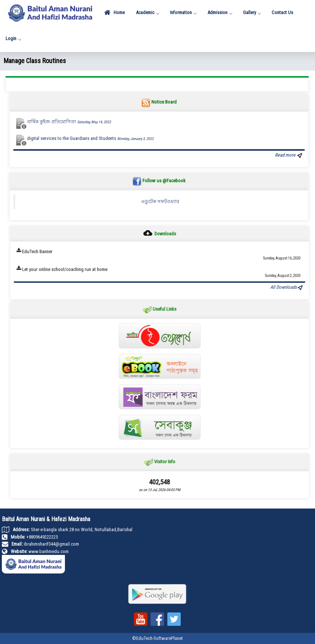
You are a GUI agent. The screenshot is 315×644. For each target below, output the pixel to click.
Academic (147, 12)
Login (13, 38)
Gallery (252, 12)
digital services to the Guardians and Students (90, 138)
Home (114, 13)
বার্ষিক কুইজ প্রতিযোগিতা (69, 122)
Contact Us (282, 12)
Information (183, 12)
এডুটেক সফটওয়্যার (160, 201)
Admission (220, 12)
